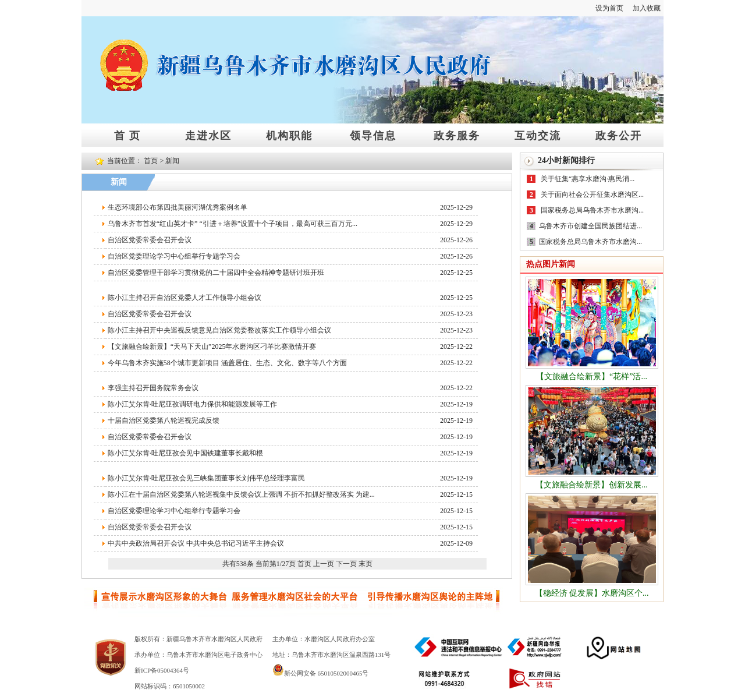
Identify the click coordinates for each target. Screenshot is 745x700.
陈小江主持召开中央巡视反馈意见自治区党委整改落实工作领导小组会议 (219, 330)
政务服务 (457, 135)
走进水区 (208, 135)
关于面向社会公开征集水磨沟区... (592, 195)
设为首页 (609, 8)
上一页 (324, 564)
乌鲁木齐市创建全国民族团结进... (590, 226)
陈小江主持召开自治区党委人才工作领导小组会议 (185, 298)
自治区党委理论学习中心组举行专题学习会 (174, 256)
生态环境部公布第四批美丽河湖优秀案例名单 (178, 207)
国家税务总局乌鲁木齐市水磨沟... (592, 210)
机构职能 (289, 135)
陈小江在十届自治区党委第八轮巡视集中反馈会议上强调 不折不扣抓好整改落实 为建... (241, 494)
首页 (151, 161)
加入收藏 (647, 8)
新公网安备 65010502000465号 (321, 673)
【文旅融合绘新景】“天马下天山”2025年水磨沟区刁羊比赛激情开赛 (212, 347)
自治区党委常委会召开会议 (150, 240)
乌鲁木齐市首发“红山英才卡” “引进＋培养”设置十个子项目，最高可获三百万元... (233, 224)
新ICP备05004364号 (162, 670)
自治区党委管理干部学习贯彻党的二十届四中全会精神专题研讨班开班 (216, 273)
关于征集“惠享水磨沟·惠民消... (588, 179)
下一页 (346, 564)
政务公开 (619, 135)
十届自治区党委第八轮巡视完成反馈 (164, 420)
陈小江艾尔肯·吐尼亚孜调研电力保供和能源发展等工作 (192, 404)
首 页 (128, 135)
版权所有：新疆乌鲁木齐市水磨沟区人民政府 (198, 639)
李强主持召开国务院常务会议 (153, 388)
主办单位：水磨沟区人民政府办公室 (324, 639)
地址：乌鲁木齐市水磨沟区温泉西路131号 (332, 655)
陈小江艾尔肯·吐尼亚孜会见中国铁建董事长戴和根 (185, 453)
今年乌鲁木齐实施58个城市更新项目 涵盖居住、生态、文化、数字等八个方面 (227, 363)
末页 (366, 564)
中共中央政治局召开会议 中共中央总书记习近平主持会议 (196, 543)
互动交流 (538, 135)
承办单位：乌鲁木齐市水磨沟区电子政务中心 (198, 655)
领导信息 (373, 135)
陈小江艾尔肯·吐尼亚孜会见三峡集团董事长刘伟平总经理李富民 (206, 478)
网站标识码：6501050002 (170, 686)
